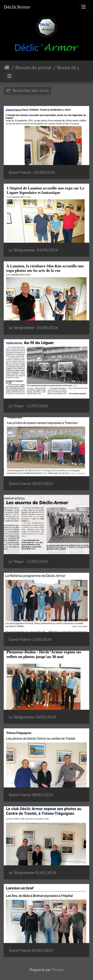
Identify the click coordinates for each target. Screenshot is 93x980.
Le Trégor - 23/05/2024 (28, 561)
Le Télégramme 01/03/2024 (32, 873)
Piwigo (58, 970)
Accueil (7, 68)
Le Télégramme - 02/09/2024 (33, 250)
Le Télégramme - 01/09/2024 (33, 328)
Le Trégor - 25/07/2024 (28, 406)
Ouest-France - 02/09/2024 (32, 172)
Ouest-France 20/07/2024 (31, 484)
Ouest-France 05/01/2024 (31, 950)
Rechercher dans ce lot (27, 90)
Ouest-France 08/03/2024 (31, 795)
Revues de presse (33, 68)
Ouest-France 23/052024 (30, 639)
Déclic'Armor (17, 7)
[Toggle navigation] (84, 7)
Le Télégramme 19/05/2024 (32, 717)
